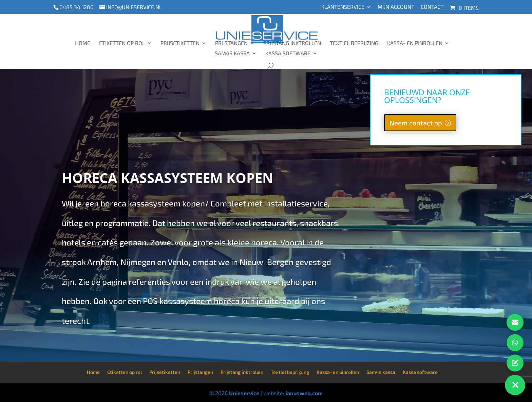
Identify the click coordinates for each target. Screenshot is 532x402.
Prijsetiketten (180, 43)
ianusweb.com (304, 393)
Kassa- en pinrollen (415, 43)
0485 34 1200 (77, 7)
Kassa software (288, 54)
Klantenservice (343, 7)
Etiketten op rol (122, 43)
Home (83, 43)
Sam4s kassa (232, 54)
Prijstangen (231, 43)
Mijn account (396, 7)
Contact (432, 7)
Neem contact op (416, 123)
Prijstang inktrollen (292, 43)
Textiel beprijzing (354, 43)
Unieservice (244, 393)
